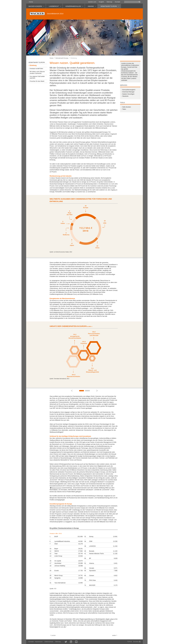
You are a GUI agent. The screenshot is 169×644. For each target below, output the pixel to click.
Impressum (39, 642)
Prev (72, 391)
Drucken (136, 642)
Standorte (125, 96)
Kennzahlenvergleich (129, 90)
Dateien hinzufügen (128, 94)
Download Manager (128, 92)
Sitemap (109, 2)
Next (97, 391)
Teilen (124, 109)
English (101, 2)
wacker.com (92, 2)
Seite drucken (127, 107)
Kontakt (117, 2)
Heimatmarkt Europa (62, 58)
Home (31, 2)
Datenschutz (49, 642)
